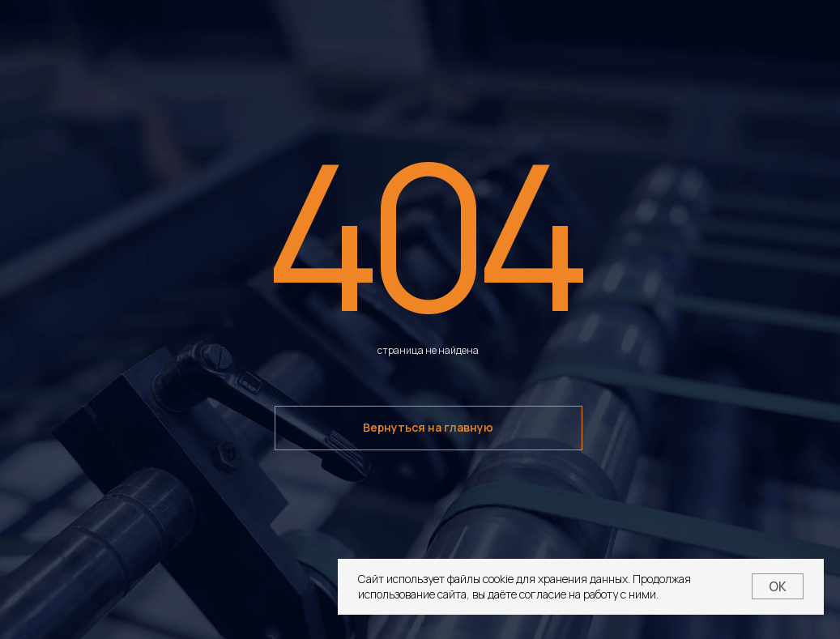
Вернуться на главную (428, 427)
